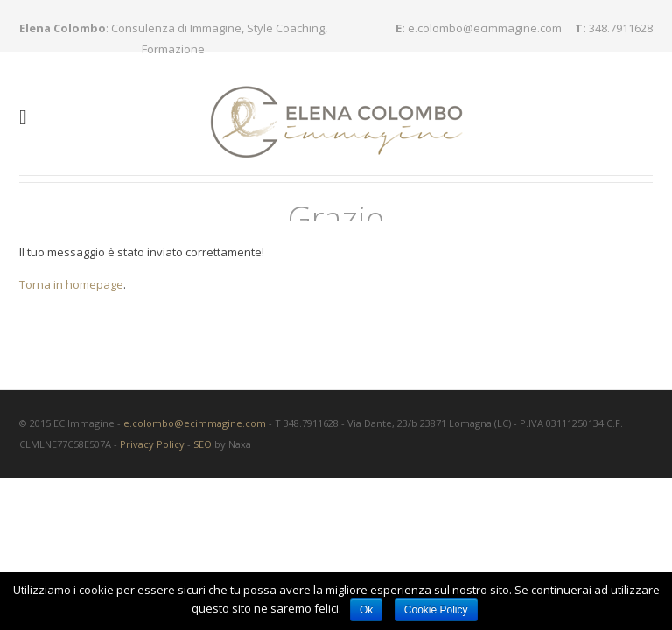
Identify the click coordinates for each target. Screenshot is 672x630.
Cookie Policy (436, 610)
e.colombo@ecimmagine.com (485, 28)
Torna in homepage (71, 276)
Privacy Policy (152, 436)
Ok (366, 610)
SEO (203, 436)
